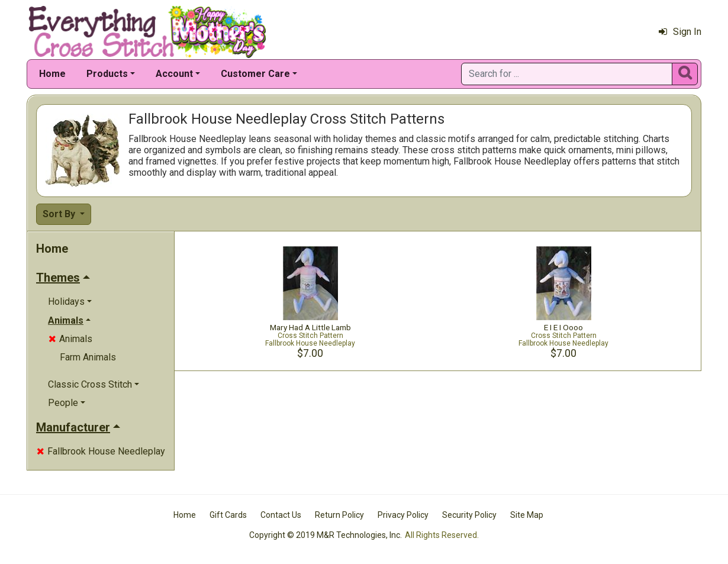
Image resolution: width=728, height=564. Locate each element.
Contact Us (281, 515)
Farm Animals (88, 357)
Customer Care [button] (255, 74)
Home (52, 74)
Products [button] (107, 74)
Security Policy (469, 515)
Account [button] (174, 74)
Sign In (680, 32)
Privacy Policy (403, 515)
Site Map (527, 515)
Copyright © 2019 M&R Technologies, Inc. (326, 535)
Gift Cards (228, 515)
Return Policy (339, 515)
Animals (70, 339)
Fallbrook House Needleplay (101, 451)
